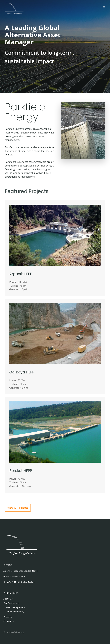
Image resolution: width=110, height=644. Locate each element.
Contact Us (9, 621)
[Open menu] (104, 7)
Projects (8, 617)
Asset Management (15, 607)
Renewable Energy (15, 612)
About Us (8, 599)
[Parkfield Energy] (14, 8)
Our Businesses (11, 603)
